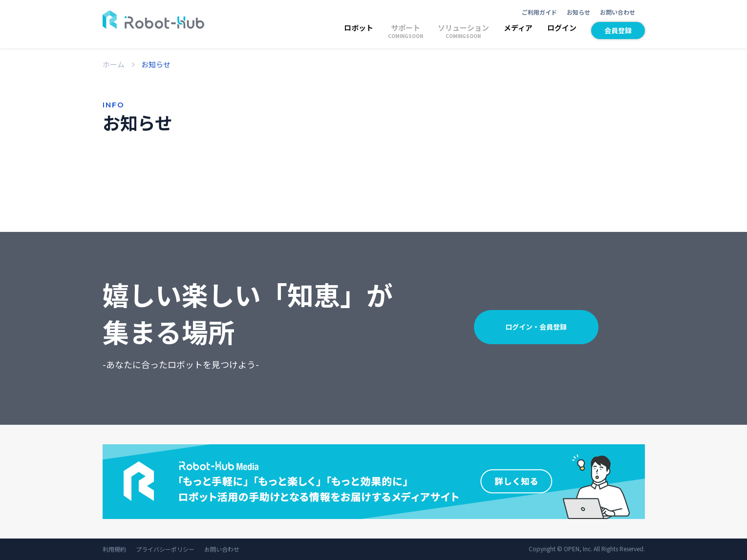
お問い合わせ (618, 12)
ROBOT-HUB (153, 20)
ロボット (359, 28)
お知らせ (578, 12)
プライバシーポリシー (165, 549)
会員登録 (618, 30)
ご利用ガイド (539, 12)
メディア (518, 28)
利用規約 (114, 549)
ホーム (114, 64)
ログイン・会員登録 (536, 327)
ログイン (562, 28)
